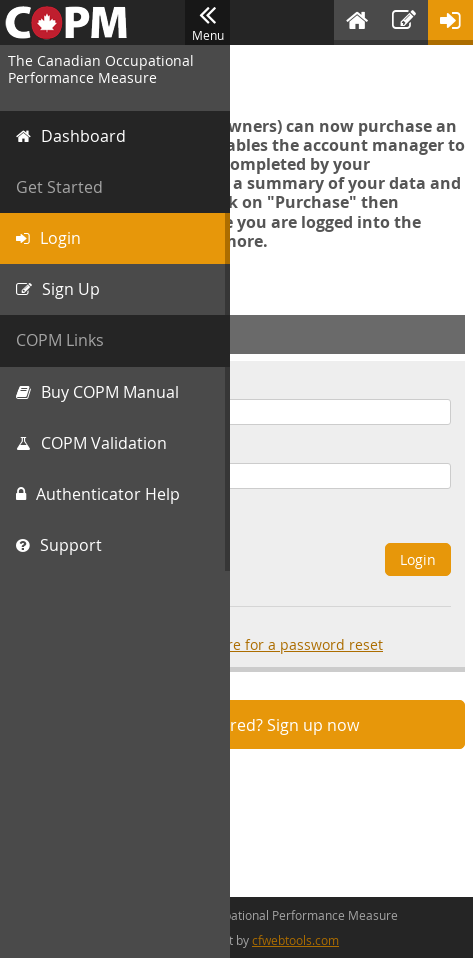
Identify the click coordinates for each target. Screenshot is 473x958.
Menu (207, 23)
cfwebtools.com (295, 940)
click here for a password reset (280, 644)
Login (418, 559)
